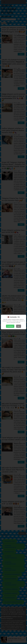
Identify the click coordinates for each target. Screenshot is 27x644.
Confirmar (10, 326)
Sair (19, 326)
